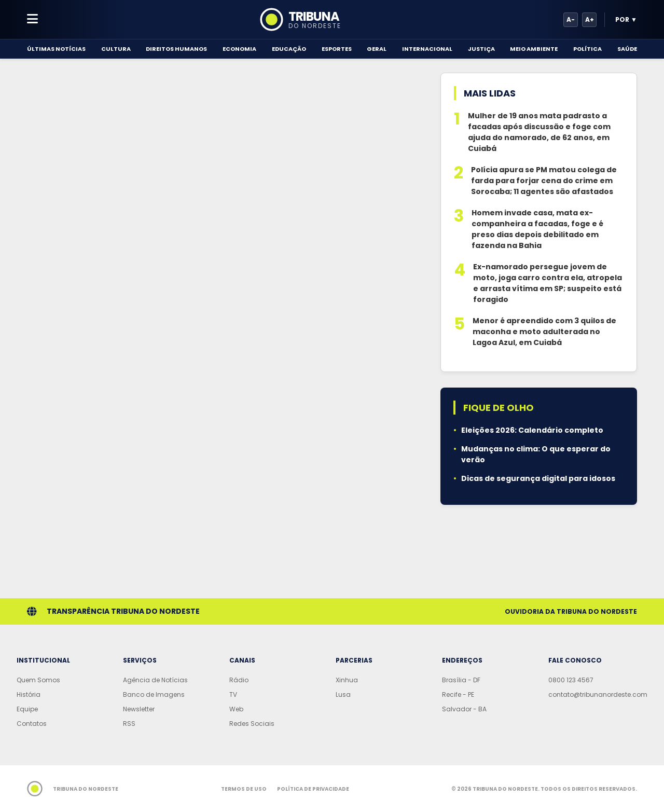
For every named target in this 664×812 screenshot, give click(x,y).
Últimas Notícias (56, 49)
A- (571, 19)
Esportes (337, 49)
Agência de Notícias (155, 680)
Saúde (627, 49)
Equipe (27, 709)
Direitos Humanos (176, 49)
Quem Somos (38, 680)
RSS (129, 724)
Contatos (32, 724)
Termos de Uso (244, 789)
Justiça (481, 49)
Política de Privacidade (313, 789)
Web (236, 709)
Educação (289, 49)
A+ (590, 19)
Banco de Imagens (154, 694)
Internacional (427, 49)
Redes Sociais (252, 724)
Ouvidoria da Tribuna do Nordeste (571, 611)
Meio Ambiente (534, 49)
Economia (239, 49)
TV (233, 694)
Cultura (116, 49)
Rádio (239, 680)
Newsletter (139, 709)
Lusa (343, 694)
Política (587, 49)
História (29, 694)
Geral (377, 49)
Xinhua (347, 680)
